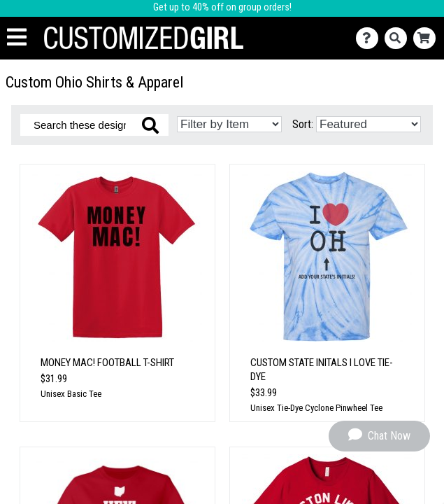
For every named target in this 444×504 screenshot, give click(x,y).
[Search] (399, 38)
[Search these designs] (94, 125)
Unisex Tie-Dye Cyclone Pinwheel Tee (316, 408)
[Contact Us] (370, 38)
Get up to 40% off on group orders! (222, 7)
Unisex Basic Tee (71, 394)
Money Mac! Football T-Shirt (107, 363)
